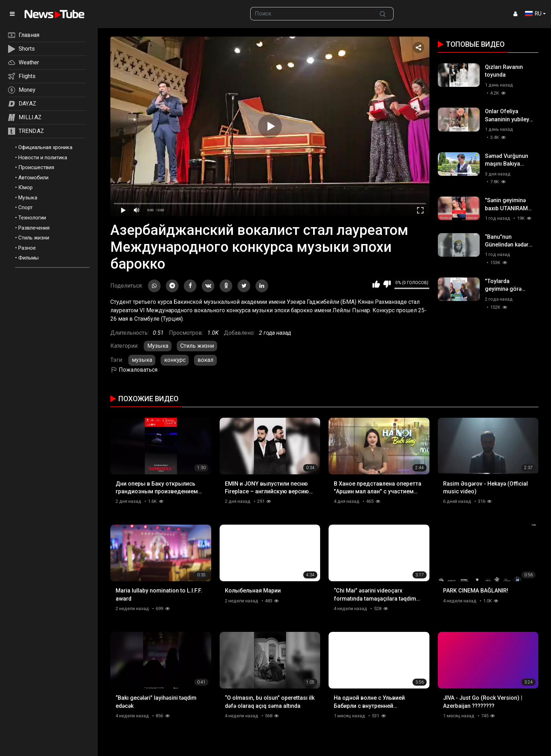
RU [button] (533, 14)
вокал (205, 360)
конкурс (175, 360)
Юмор (25, 187)
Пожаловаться (134, 370)
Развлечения (34, 228)
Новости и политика (43, 158)
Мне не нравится (387, 284)
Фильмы (28, 258)
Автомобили (33, 178)
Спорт (25, 207)
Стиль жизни (34, 238)
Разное (27, 248)
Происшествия (36, 167)
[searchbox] (312, 14)
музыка (142, 360)
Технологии (32, 218)
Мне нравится (376, 284)
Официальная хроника (45, 147)
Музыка (28, 198)
